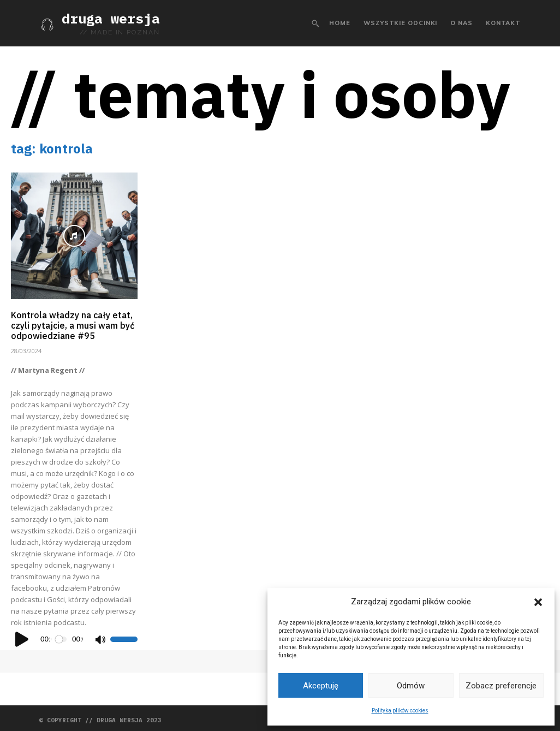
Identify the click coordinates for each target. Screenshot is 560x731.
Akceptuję (321, 686)
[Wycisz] (100, 635)
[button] (538, 602)
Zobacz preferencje (501, 686)
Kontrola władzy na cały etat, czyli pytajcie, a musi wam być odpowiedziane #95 (72, 323)
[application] (74, 635)
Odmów (411, 686)
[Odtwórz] (22, 635)
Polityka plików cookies (400, 711)
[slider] (62, 635)
